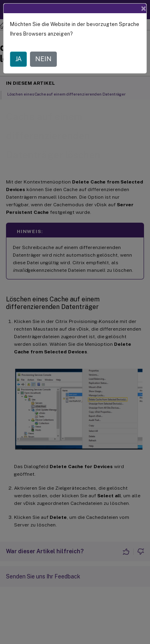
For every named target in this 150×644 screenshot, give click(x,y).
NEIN (43, 59)
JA (18, 59)
